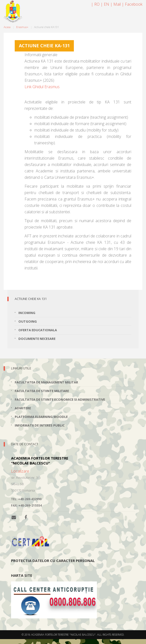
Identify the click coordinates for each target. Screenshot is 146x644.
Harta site (22, 575)
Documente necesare (37, 339)
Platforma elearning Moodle (41, 417)
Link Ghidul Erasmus (42, 87)
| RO (95, 4)
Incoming (27, 313)
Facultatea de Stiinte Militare (42, 391)
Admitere (23, 408)
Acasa (7, 27)
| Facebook (132, 4)
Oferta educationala (38, 330)
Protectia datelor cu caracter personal (53, 561)
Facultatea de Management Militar (46, 382)
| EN (105, 4)
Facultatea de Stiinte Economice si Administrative (60, 399)
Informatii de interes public (40, 425)
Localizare (20, 471)
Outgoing (28, 321)
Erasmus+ (22, 27)
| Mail (115, 4)
